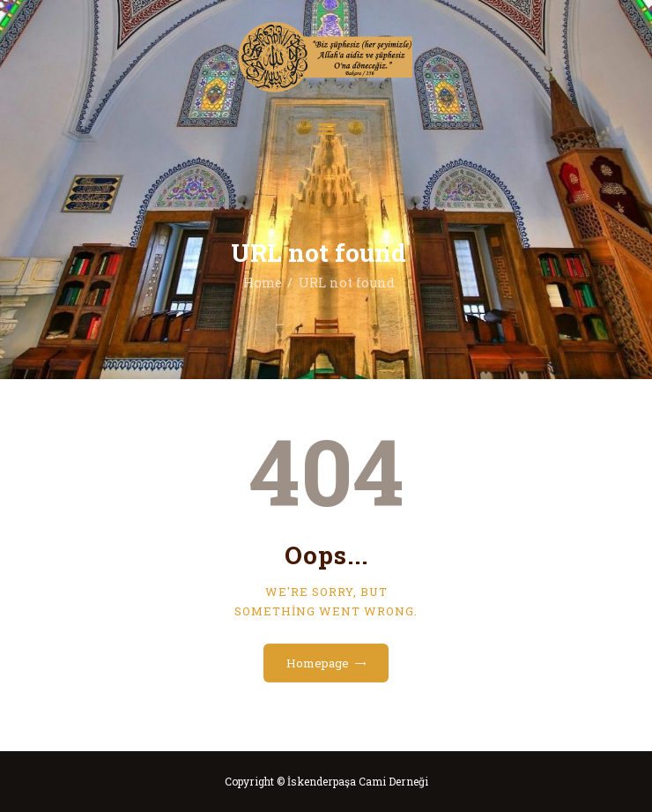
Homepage (318, 663)
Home (263, 283)
